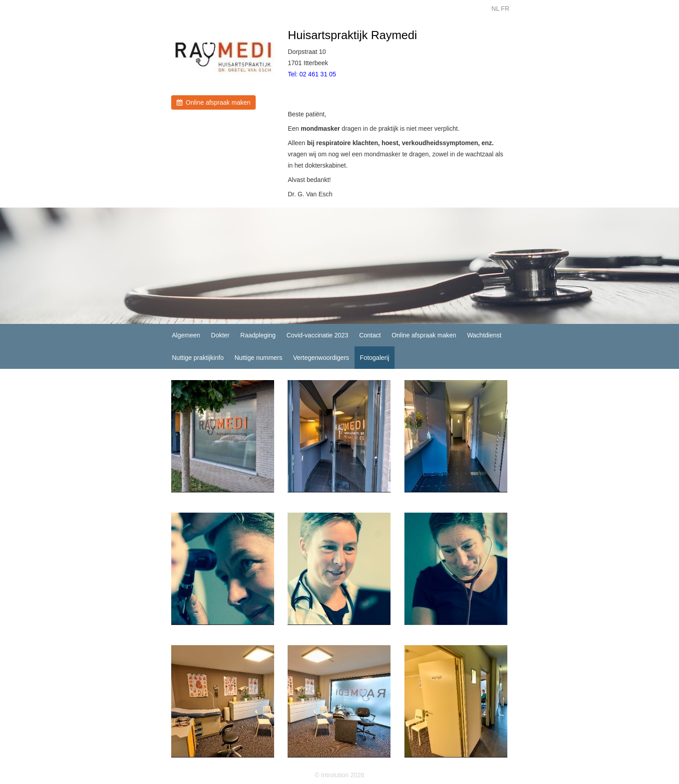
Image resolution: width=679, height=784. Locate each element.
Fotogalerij (375, 358)
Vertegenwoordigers (321, 358)
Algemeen (186, 335)
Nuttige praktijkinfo (198, 358)
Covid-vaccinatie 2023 (317, 335)
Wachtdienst (484, 335)
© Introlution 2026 (339, 775)
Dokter (220, 335)
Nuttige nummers (259, 358)
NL (495, 9)
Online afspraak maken (214, 102)
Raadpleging (258, 335)
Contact (370, 335)
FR (505, 9)
